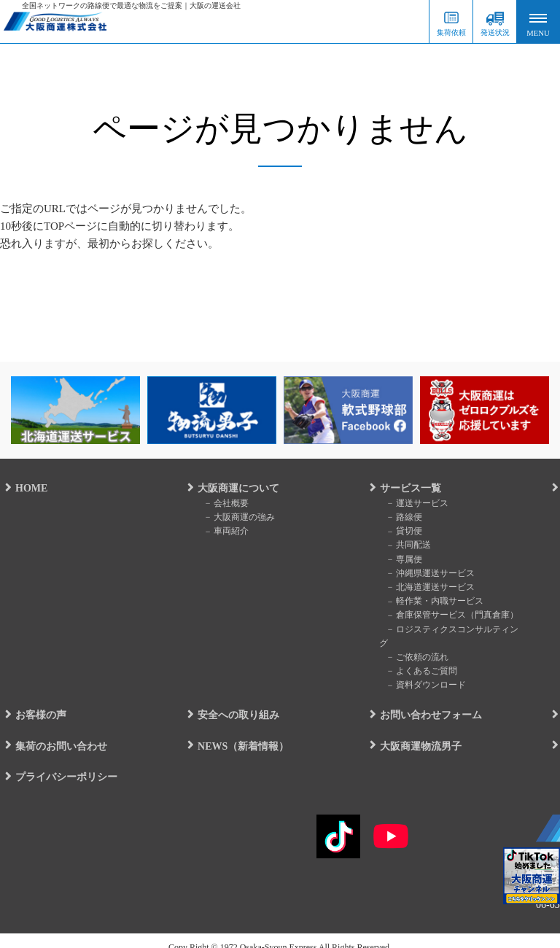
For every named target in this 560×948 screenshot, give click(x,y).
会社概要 (223, 503)
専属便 (401, 559)
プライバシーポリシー (61, 762)
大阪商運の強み (236, 517)
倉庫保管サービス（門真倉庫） (449, 615)
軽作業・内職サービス (432, 602)
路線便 (401, 517)
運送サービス (414, 503)
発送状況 (495, 32)
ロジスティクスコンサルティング (454, 629)
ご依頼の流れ (414, 643)
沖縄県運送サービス (427, 573)
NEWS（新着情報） (238, 732)
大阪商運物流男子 (416, 732)
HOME (26, 488)
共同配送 (405, 545)
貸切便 (401, 532)
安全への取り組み (233, 701)
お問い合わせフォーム (426, 701)
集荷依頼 (451, 32)
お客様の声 (36, 701)
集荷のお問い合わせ (56, 732)
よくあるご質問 (419, 657)
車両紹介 (223, 532)
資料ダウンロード (423, 671)
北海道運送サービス (427, 587)
